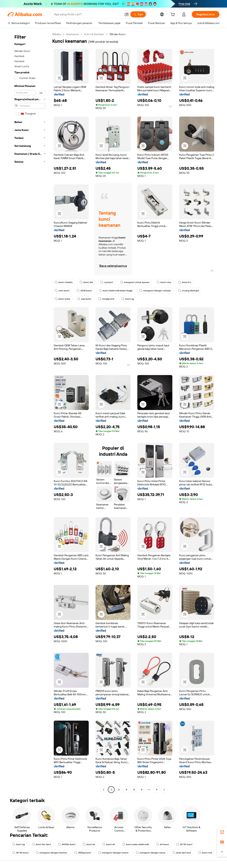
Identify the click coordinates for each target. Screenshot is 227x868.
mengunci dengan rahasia (155, 291)
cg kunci (107, 282)
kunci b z (185, 282)
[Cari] (138, 14)
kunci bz (89, 844)
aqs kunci (84, 299)
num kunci (62, 291)
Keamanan (73, 34)
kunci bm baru (41, 844)
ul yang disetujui (189, 291)
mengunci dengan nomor (113, 853)
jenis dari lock (182, 853)
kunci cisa (164, 282)
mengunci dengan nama (151, 853)
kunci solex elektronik (136, 844)
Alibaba (56, 34)
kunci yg (128, 299)
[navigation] (29, 412)
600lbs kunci (67, 844)
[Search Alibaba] (88, 14)
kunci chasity (64, 282)
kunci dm (86, 282)
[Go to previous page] (104, 790)
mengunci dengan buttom (51, 853)
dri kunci (162, 844)
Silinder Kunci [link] (117, 34)
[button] (127, 14)
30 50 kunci (184, 844)
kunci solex (62, 299)
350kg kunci (83, 853)
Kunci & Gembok (94, 34)
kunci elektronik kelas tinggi (116, 291)
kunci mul (205, 853)
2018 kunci (84, 291)
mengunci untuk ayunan (135, 282)
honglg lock (106, 299)
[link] (222, 832)
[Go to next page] (164, 790)
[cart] (173, 15)
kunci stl (109, 844)
